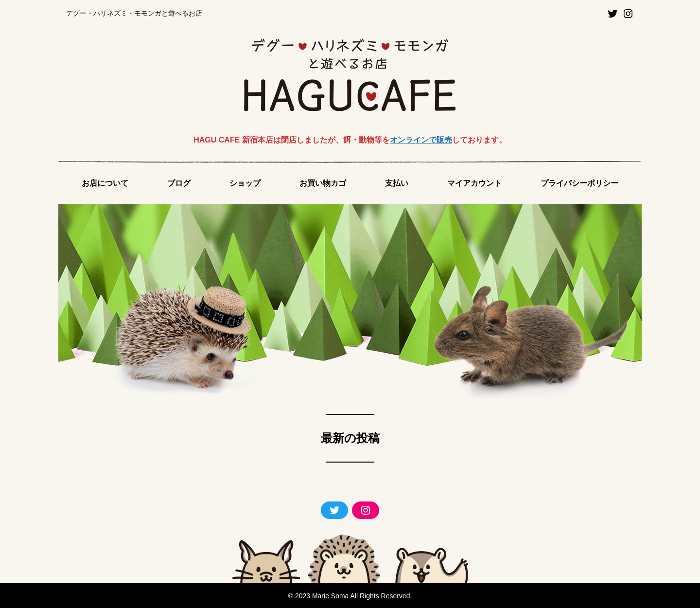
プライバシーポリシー (579, 183)
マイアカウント (474, 183)
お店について (105, 183)
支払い (397, 183)
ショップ (245, 183)
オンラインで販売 (421, 140)
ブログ (179, 183)
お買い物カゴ (323, 183)
